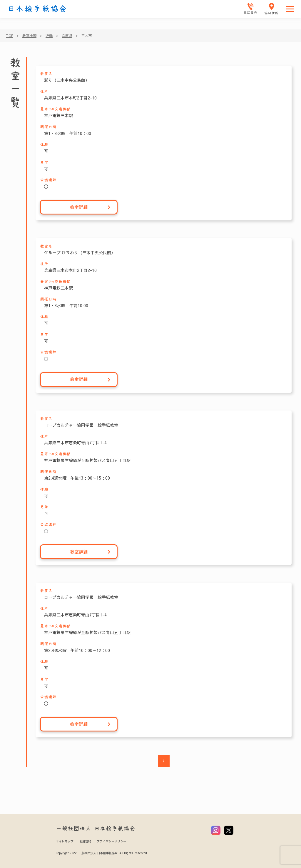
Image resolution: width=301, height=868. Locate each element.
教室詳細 (90, 207)
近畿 (49, 36)
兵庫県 (67, 36)
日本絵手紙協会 (37, 9)
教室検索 (29, 36)
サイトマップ (65, 841)
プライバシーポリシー (111, 841)
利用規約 (85, 841)
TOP (10, 36)
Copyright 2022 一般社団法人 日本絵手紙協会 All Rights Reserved (101, 853)
